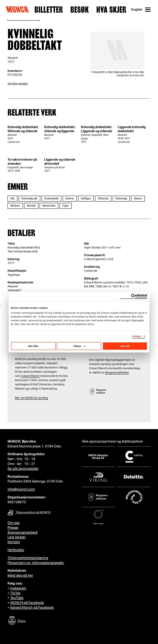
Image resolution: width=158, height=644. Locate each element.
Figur (66, 206)
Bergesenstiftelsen (117, 373)
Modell (31, 206)
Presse (13, 528)
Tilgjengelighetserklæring (28, 558)
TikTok (15, 593)
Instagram (18, 588)
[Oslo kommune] (31, 621)
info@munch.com (21, 489)
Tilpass (79, 346)
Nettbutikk (16, 550)
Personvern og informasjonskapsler (36, 563)
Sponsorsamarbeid (22, 532)
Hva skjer (111, 10)
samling (43, 398)
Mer (18, 398)
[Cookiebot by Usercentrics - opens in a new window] (133, 296)
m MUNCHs (30, 398)
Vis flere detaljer (18, 84)
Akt (12, 199)
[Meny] (148, 10)
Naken (138, 199)
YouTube (17, 598)
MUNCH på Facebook (27, 603)
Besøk (80, 10)
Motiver (15, 206)
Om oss (13, 523)
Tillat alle (125, 346)
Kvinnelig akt (29, 199)
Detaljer (137, 336)
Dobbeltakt (51, 199)
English (137, 10)
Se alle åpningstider (23, 469)
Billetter (49, 10)
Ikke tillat (33, 346)
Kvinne (70, 199)
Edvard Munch (30, 376)
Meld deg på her (20, 576)
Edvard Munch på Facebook (32, 608)
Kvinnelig (121, 199)
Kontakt (14, 542)
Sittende (103, 199)
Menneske (49, 206)
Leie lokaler (17, 537)
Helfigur (86, 199)
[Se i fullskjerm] (117, 51)
